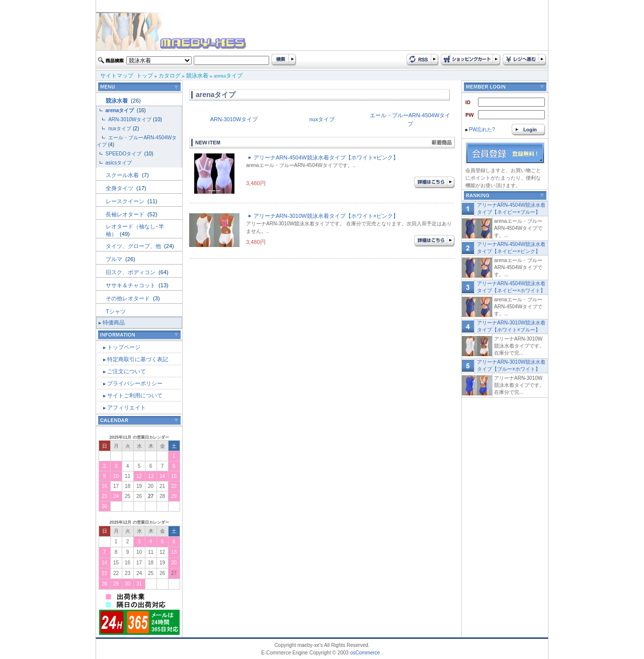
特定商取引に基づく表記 (138, 359)
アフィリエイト (127, 407)
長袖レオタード (126, 214)
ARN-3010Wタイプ (130, 119)
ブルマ (115, 259)
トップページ (124, 347)
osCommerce (365, 653)
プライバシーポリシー (135, 383)
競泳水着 (197, 75)
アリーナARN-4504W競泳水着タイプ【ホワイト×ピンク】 (326, 157)
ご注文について (127, 371)
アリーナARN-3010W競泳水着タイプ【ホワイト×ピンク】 (326, 216)
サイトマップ (117, 75)
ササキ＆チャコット (131, 285)
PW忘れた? (480, 130)
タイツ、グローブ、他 (134, 246)
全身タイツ (120, 188)
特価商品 (114, 322)
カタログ (170, 75)
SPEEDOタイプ (124, 154)
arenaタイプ (228, 75)
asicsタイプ (120, 163)
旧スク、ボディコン (131, 272)
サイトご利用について (135, 395)
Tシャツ (116, 311)
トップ (145, 75)
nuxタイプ (120, 129)
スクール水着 (123, 175)
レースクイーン (126, 201)
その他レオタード (129, 298)
